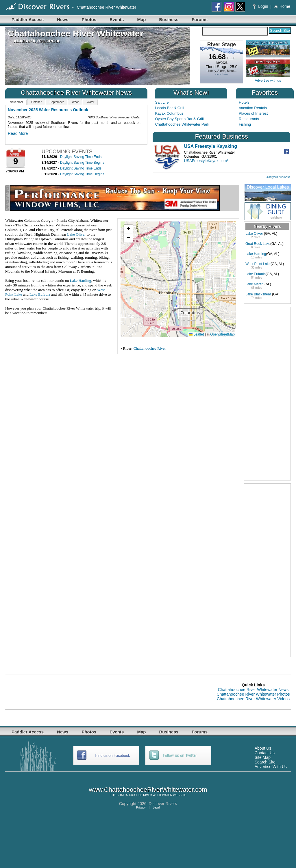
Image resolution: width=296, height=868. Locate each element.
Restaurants (249, 119)
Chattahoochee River (150, 348)
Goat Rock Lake (258, 244)
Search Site (265, 762)
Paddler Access (28, 19)
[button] (128, 229)
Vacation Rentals (253, 108)
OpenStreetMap (222, 334)
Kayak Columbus (169, 113)
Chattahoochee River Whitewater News (253, 690)
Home (282, 6)
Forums (200, 19)
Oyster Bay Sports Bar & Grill (179, 119)
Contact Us (265, 753)
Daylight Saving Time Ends (81, 157)
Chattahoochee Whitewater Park (182, 124)
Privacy (141, 808)
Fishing (245, 124)
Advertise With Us (271, 767)
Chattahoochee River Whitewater (107, 7)
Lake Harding (81, 281)
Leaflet (196, 334)
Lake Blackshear (258, 294)
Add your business (278, 177)
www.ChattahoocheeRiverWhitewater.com (148, 790)
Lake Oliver (76, 234)
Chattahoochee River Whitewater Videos (253, 699)
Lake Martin (255, 284)
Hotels (244, 102)
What (75, 102)
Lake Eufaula (40, 294)
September (57, 102)
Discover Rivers (163, 804)
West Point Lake (258, 264)
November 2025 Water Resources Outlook (48, 110)
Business (169, 19)
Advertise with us (268, 81)
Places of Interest (253, 113)
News (63, 19)
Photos (89, 19)
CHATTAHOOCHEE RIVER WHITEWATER (144, 795)
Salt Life (162, 102)
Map (141, 19)
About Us (263, 748)
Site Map (263, 757)
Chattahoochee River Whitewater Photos (253, 694)
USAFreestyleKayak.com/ (206, 161)
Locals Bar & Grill (169, 108)
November (16, 102)
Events (117, 19)
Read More (18, 133)
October (36, 102)
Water (90, 102)
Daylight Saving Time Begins (82, 163)
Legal (156, 808)
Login (261, 6)
